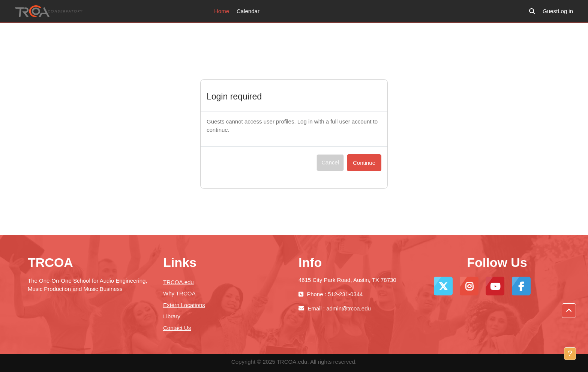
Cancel (330, 162)
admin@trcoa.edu (349, 308)
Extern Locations (184, 305)
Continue (364, 163)
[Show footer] (570, 354)
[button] (532, 11)
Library (172, 316)
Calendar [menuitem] (248, 11)
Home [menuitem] (222, 11)
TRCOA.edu (178, 282)
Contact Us (177, 328)
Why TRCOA (179, 293)
